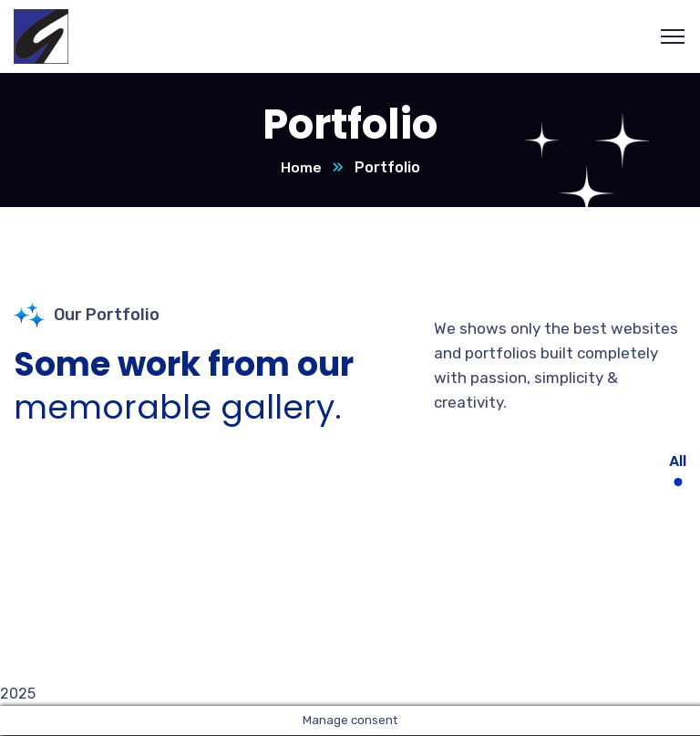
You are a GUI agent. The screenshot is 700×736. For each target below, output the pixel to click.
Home (301, 168)
